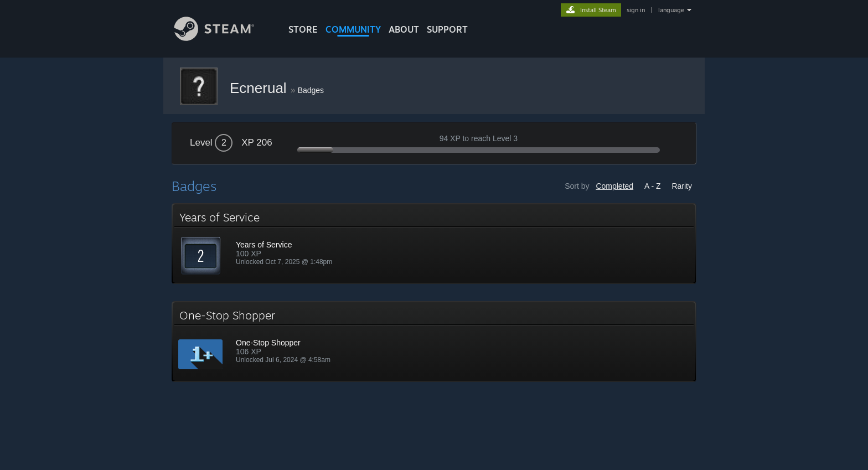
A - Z (653, 186)
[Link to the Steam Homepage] (223, 38)
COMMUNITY (353, 29)
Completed (614, 186)
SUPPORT (447, 29)
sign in (636, 10)
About (404, 29)
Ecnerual (260, 88)
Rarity (682, 186)
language (671, 10)
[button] (434, 244)
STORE (303, 29)
